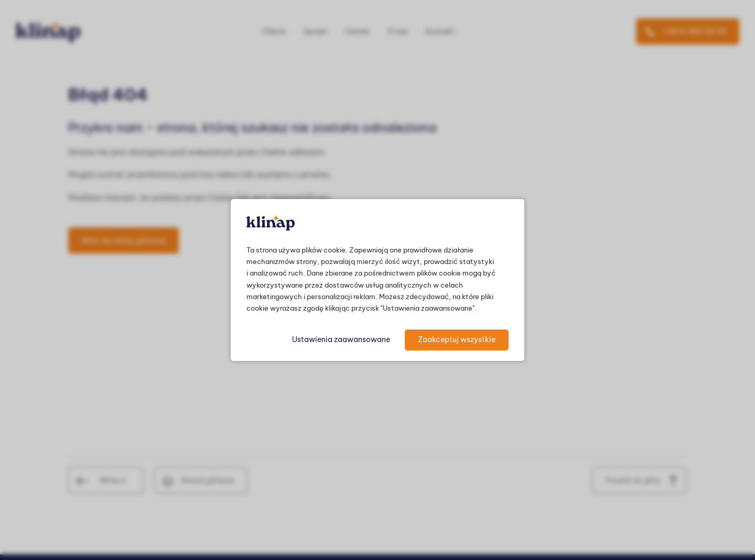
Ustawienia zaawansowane (341, 339)
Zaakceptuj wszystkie (457, 339)
